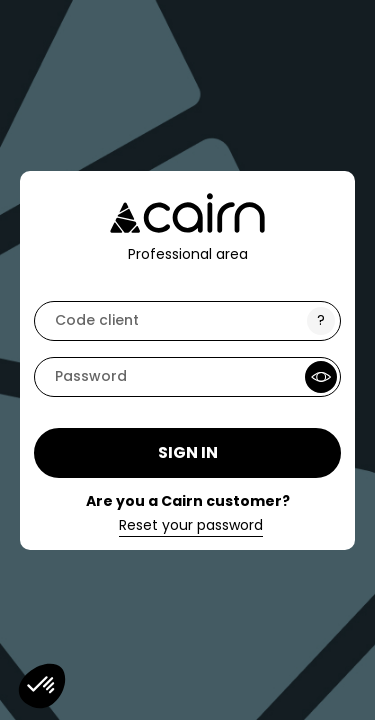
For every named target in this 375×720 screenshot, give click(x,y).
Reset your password (191, 526)
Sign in (188, 452)
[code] (187, 321)
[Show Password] (321, 377)
